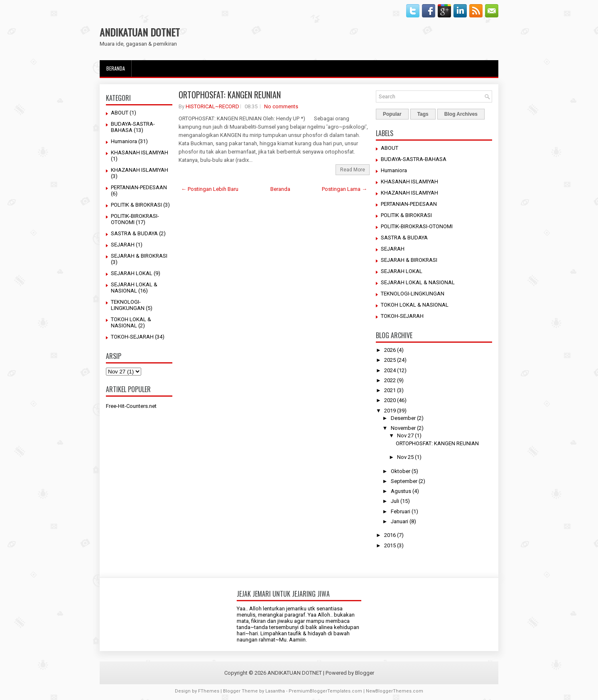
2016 (390, 535)
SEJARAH (123, 245)
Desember (403, 418)
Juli (395, 501)
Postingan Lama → (344, 189)
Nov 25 (405, 457)
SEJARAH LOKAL (132, 273)
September (404, 481)
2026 (390, 350)
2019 (390, 411)
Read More (353, 170)
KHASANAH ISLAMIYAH (140, 152)
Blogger (365, 673)
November (403, 428)
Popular (392, 114)
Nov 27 (405, 435)
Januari (399, 521)
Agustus (401, 491)
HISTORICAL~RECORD (212, 106)
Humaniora (124, 141)
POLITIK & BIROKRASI (136, 205)
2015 (390, 545)
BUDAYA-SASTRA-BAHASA (414, 159)
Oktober (401, 471)
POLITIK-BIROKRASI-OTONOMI (417, 226)
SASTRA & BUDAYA (134, 233)
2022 (390, 380)
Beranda (116, 68)
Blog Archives (461, 114)
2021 (390, 390)
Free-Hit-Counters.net (131, 406)
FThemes (209, 691)
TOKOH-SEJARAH (132, 337)
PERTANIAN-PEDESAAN (139, 187)
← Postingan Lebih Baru (210, 189)
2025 (390, 360)
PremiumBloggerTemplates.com (325, 691)
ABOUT (120, 113)
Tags (423, 114)
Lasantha (275, 691)
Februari (401, 511)
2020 (390, 400)
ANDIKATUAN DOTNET (140, 32)
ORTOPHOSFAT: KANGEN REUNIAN (230, 95)
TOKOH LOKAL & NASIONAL (131, 322)
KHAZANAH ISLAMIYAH (140, 170)
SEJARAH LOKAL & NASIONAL (134, 288)
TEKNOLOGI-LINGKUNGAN (128, 305)
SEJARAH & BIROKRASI (139, 256)
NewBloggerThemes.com (395, 691)
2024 (390, 370)
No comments (281, 106)
